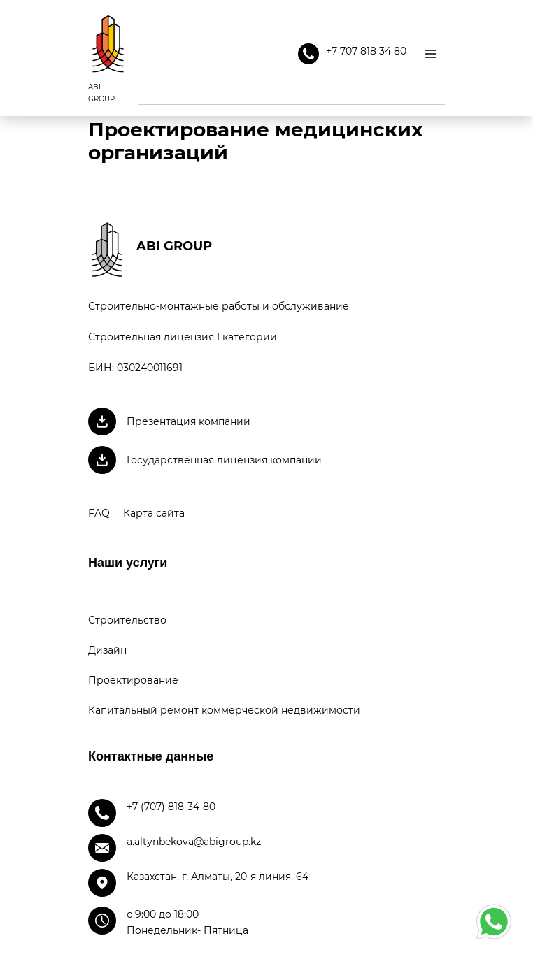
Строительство (127, 620)
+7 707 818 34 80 (352, 54)
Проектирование (133, 680)
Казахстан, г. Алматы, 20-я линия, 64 (218, 877)
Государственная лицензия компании (224, 460)
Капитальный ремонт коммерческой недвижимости (224, 710)
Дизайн (107, 650)
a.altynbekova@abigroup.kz (194, 842)
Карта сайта (154, 513)
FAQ (99, 513)
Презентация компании (189, 421)
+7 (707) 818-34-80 (171, 807)
